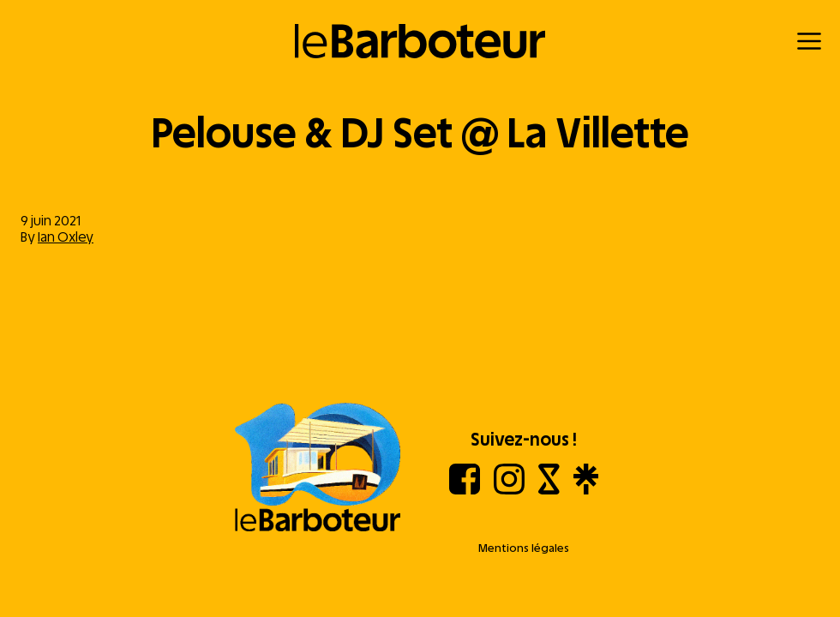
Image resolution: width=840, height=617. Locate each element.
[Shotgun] (549, 490)
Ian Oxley (66, 237)
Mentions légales (524, 548)
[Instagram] (509, 490)
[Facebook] (465, 490)
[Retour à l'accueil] (420, 41)
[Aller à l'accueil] (318, 469)
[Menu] (809, 41)
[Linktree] (586, 490)
